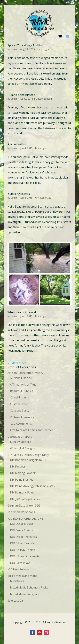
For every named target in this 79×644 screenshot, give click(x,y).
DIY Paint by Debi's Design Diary (28, 455)
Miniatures (17, 581)
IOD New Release (18, 569)
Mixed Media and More (22, 576)
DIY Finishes (18, 466)
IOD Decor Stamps (22, 530)
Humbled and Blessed (21, 95)
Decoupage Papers (20, 437)
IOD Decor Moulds (22, 524)
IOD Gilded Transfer (23, 543)
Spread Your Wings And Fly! (25, 45)
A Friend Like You (21, 378)
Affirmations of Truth (24, 385)
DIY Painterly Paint (22, 492)
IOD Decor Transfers (23, 537)
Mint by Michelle (21, 442)
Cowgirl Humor (20, 397)
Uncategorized (45, 49)
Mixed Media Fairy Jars (24, 594)
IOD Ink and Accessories (25, 556)
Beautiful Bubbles (22, 391)
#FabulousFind (17, 144)
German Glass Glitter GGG (24, 506)
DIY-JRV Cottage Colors (25, 499)
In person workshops (21, 512)
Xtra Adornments (21, 424)
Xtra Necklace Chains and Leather (31, 430)
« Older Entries (17, 363)
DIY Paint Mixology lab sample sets (32, 486)
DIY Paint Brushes (22, 480)
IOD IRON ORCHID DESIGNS (25, 519)
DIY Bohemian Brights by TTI (29, 460)
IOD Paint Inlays (20, 563)
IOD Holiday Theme (22, 550)
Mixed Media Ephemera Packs (29, 587)
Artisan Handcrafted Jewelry (25, 373)
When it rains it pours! (22, 312)
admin (14, 49)
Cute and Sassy (20, 410)
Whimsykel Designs (22, 448)
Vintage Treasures (22, 417)
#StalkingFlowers (19, 194)
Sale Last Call (16, 601)
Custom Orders (20, 404)
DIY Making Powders (23, 473)
